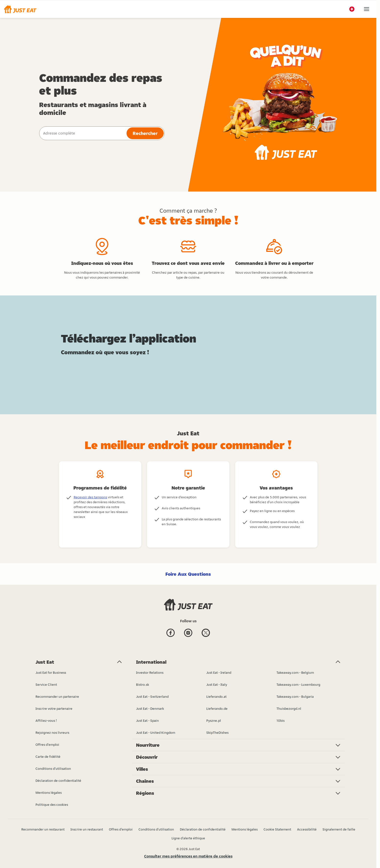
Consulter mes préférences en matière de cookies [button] (188, 856)
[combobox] (82, 133)
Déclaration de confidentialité (203, 829)
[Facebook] (171, 633)
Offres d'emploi (121, 829)
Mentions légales (245, 829)
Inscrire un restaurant (87, 829)
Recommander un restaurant (43, 829)
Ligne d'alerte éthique (188, 838)
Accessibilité (307, 829)
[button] (20, 9)
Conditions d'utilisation (156, 829)
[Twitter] (206, 633)
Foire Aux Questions (188, 574)
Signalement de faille (339, 829)
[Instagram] (188, 633)
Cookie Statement (277, 829)
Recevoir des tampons (90, 497)
